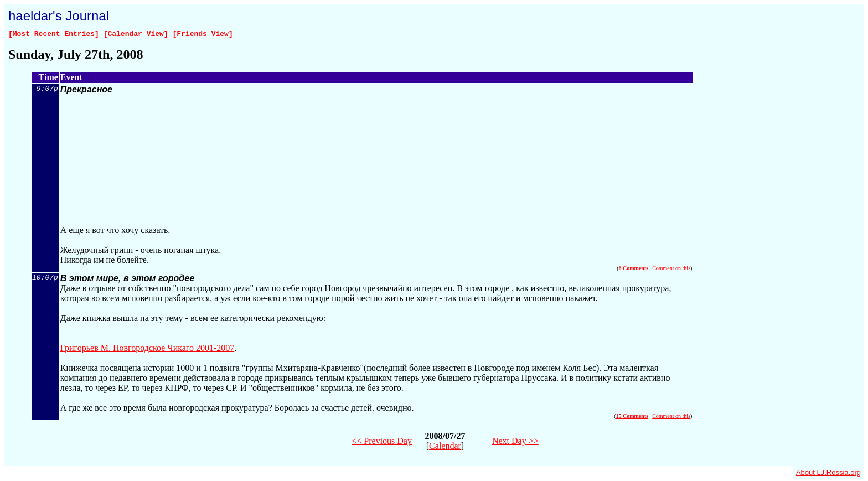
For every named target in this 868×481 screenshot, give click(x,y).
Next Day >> (515, 443)
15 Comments (632, 418)
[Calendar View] (136, 35)
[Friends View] (202, 35)
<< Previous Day (382, 443)
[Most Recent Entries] (54, 35)
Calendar (445, 448)
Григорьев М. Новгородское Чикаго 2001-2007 (148, 350)
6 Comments (634, 270)
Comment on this (671, 270)
